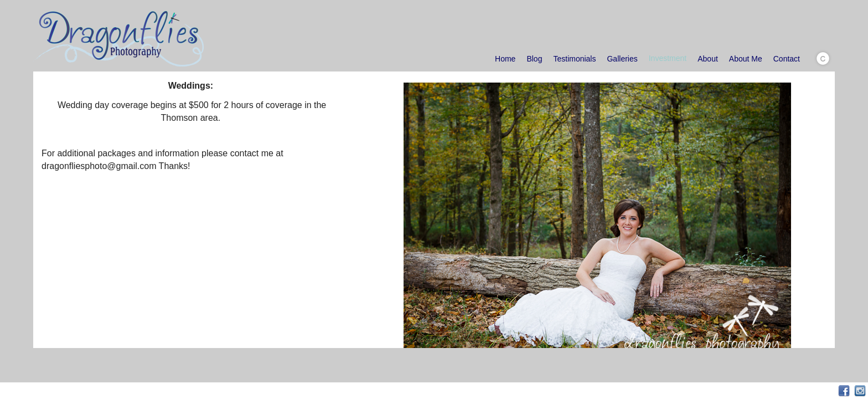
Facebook (844, 391)
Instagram (860, 391)
